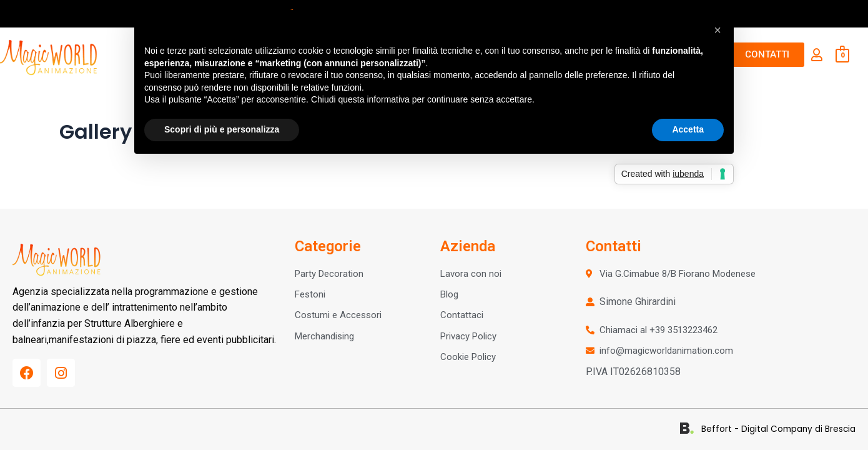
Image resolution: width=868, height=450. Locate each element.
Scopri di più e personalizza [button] (222, 129)
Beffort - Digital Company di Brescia (783, 429)
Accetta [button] (688, 129)
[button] (718, 30)
